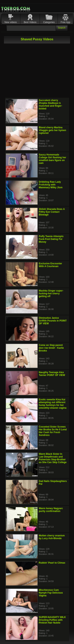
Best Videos (30, 22)
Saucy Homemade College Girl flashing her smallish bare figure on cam (53, 159)
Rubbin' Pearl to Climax (52, 563)
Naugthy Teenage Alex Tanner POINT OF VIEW (52, 374)
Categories (49, 22)
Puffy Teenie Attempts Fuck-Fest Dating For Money (51, 239)
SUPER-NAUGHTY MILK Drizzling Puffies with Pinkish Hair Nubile (52, 620)
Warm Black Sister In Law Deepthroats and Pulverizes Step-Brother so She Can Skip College (53, 458)
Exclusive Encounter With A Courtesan (51, 265)
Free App (65, 22)
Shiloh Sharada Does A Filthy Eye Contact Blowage (52, 212)
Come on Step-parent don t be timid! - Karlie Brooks (51, 348)
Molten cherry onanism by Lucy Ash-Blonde (52, 537)
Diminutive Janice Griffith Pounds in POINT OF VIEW (53, 321)
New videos (11, 22)
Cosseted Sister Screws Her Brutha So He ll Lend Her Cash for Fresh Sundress (53, 431)
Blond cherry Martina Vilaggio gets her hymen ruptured (52, 130)
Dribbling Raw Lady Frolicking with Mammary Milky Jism (51, 185)
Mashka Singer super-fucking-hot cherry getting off (51, 294)
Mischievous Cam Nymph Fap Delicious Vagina (51, 593)
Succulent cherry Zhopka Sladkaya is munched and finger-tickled (51, 104)
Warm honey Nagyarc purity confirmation (51, 510)
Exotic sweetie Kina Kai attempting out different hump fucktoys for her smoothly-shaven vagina (53, 404)
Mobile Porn (16, 9)
